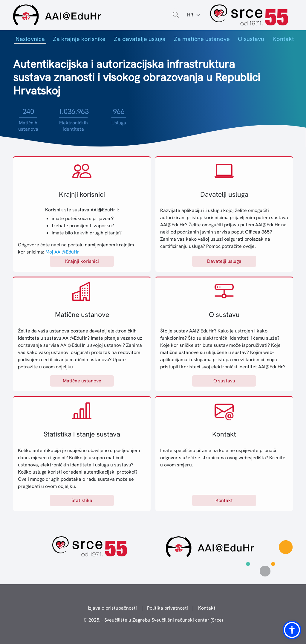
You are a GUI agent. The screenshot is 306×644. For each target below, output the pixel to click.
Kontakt (283, 39)
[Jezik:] (194, 15)
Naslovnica (30, 39)
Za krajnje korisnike (79, 39)
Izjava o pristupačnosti (112, 608)
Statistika (82, 500)
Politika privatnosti (167, 608)
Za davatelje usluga (140, 39)
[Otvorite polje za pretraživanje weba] (176, 15)
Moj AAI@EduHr (62, 252)
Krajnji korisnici (82, 261)
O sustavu (251, 39)
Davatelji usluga (224, 261)
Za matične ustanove (202, 39)
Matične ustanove (82, 381)
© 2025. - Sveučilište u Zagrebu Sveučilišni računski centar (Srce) (153, 620)
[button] (292, 630)
